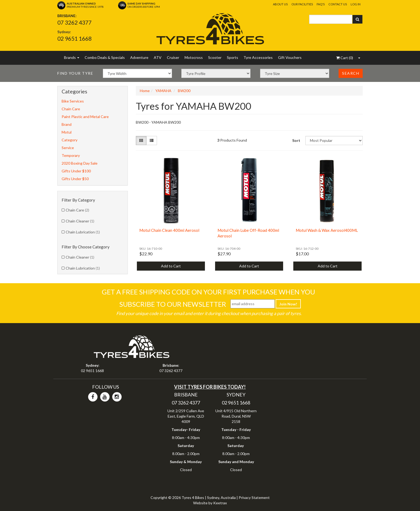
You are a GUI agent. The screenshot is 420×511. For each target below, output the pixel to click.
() (345, 58)
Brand (67, 124)
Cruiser (173, 57)
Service (68, 148)
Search (351, 73)
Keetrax (220, 503)
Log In (356, 4)
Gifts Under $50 (75, 179)
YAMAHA (163, 91)
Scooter (215, 57)
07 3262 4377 (74, 22)
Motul (67, 132)
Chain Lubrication (83, 232)
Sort (296, 140)
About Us (280, 4)
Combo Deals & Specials (105, 57)
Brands (72, 57)
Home (145, 91)
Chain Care (71, 109)
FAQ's (321, 4)
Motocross (194, 57)
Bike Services (73, 101)
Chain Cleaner (80, 221)
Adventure (139, 57)
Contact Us (338, 4)
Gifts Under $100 (76, 171)
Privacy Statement (254, 497)
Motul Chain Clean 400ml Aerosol (169, 230)
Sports (232, 57)
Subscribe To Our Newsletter (173, 304)
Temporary (71, 155)
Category (70, 140)
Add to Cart (171, 266)
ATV (158, 57)
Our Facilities (302, 4)
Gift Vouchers (290, 57)
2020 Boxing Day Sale (80, 163)
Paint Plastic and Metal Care (85, 117)
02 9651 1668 (74, 38)
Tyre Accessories (258, 57)
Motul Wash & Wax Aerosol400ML (327, 230)
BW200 (184, 91)
